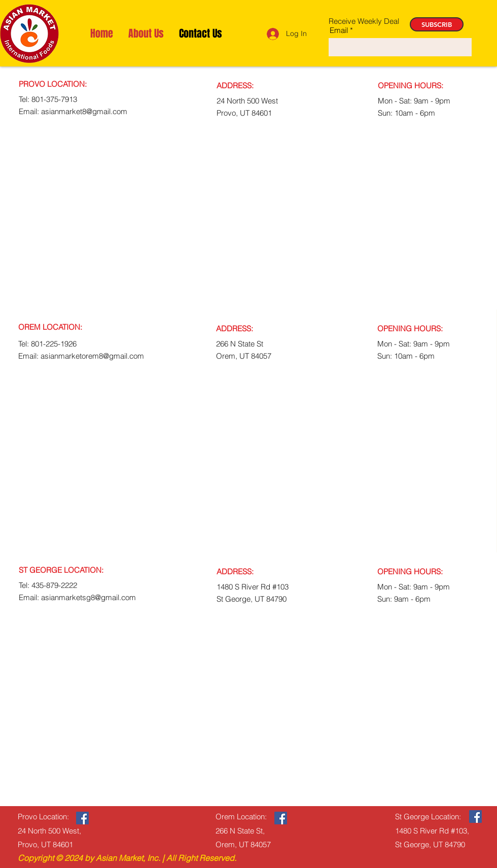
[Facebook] (82, 818)
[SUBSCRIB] (437, 24)
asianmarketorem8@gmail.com (92, 356)
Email (339, 30)
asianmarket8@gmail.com (84, 111)
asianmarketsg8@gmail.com (88, 597)
